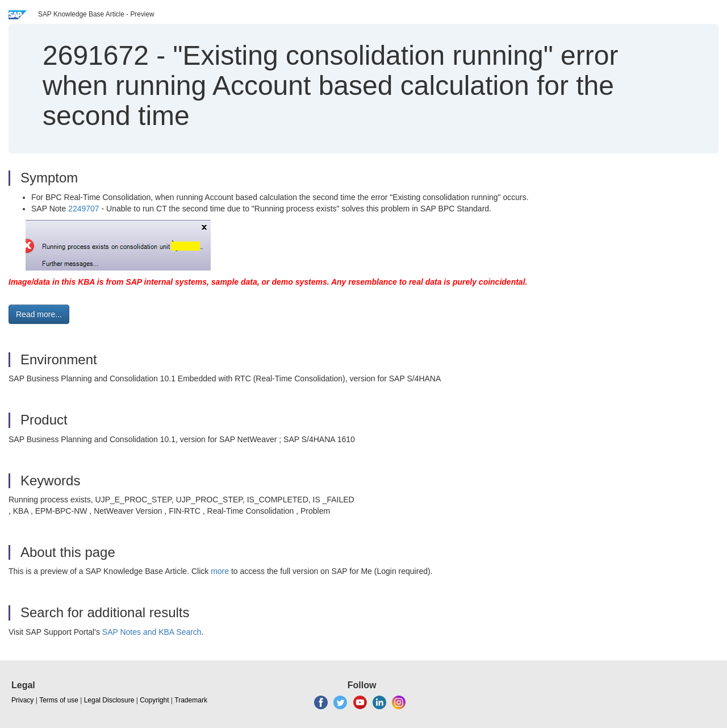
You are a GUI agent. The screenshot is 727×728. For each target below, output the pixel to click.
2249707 (84, 209)
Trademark (191, 700)
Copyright (154, 700)
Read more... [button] (39, 314)
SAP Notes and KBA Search (152, 632)
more (220, 571)
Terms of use (59, 700)
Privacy (22, 700)
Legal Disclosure (109, 700)
